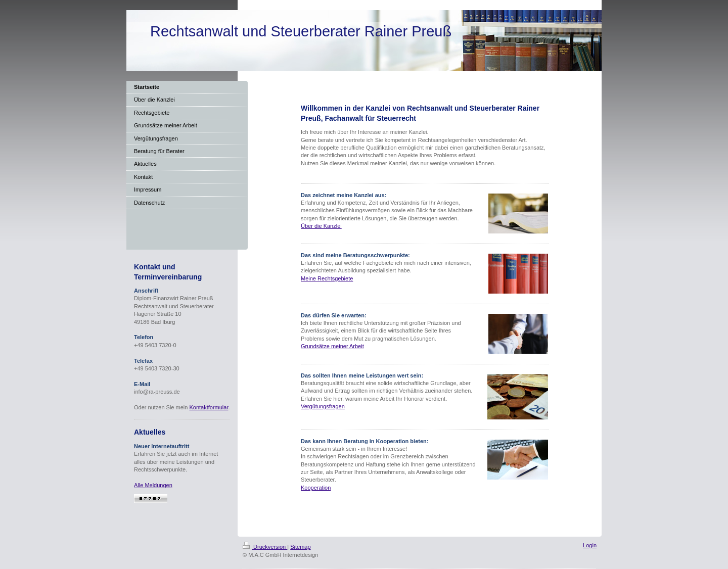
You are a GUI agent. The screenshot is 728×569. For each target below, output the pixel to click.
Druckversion (265, 547)
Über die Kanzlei (321, 226)
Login (590, 545)
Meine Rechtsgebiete (327, 278)
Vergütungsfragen (323, 406)
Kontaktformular (209, 407)
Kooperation (316, 488)
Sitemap (300, 547)
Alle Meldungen (153, 485)
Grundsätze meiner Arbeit (332, 346)
